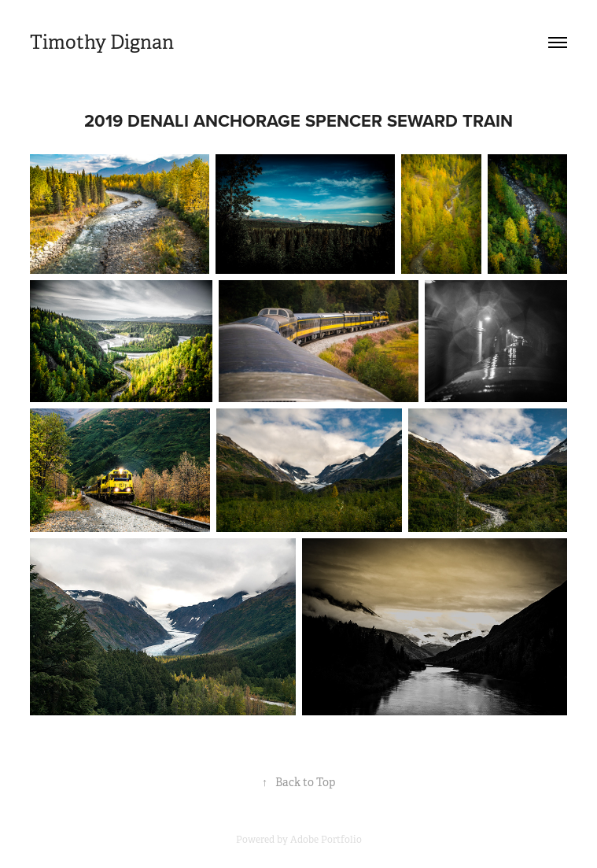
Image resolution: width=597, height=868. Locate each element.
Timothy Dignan (102, 42)
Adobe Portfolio (326, 840)
